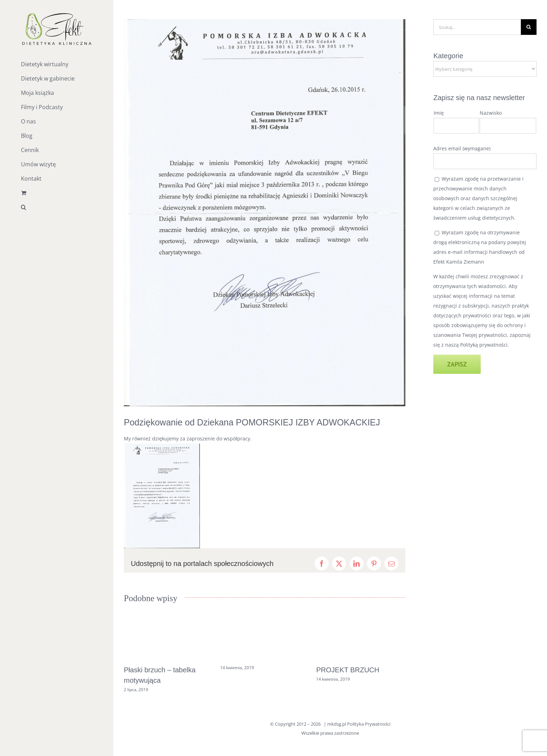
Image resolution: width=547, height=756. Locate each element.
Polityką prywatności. (485, 345)
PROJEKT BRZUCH (348, 670)
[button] (57, 207)
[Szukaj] (529, 27)
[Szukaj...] (477, 27)
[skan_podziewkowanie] (265, 213)
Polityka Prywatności (369, 724)
